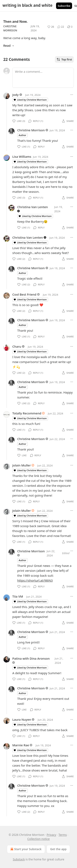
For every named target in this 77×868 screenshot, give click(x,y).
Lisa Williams (22, 157)
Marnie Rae (21, 745)
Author (22, 135)
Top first (64, 59)
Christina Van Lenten (33, 207)
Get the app (58, 849)
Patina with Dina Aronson (31, 658)
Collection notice (38, 839)
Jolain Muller (22, 465)
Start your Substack (26, 849)
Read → (9, 45)
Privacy (51, 835)
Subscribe (64, 6)
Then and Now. (15, 22)
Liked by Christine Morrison (30, 100)
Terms (63, 835)
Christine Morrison (31, 130)
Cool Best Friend (24, 294)
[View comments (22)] (61, 27)
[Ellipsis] (72, 95)
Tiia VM (18, 596)
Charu (17, 346)
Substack (19, 859)
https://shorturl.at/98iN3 (35, 580)
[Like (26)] (51, 27)
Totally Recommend (27, 413)
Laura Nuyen (22, 719)
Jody (16, 95)
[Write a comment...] (43, 78)
